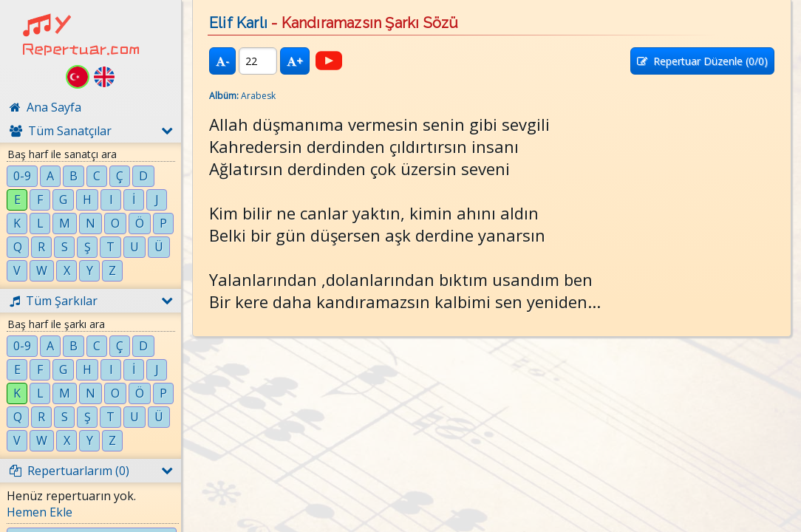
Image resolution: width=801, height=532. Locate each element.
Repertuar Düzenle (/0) (702, 61)
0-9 (22, 176)
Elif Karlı (238, 23)
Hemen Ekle (40, 512)
